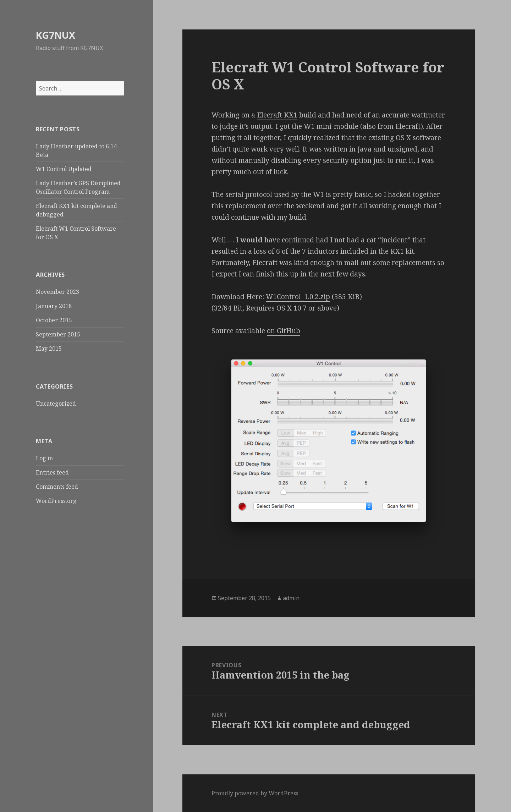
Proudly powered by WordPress (255, 793)
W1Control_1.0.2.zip (298, 297)
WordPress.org (56, 501)
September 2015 (58, 334)
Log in (44, 458)
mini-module (337, 126)
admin (291, 598)
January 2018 (54, 306)
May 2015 (49, 349)
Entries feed (52, 472)
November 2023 (57, 292)
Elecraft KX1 (277, 115)
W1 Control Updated (64, 169)
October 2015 (54, 320)
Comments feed (57, 487)
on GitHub (284, 331)
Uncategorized (56, 404)
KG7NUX (56, 35)
